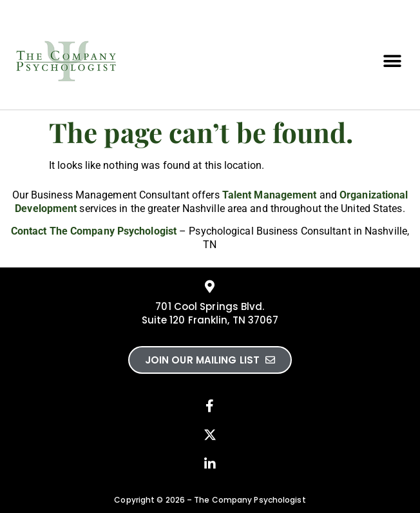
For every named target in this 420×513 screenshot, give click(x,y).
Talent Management (270, 195)
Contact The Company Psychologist (94, 231)
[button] (393, 62)
